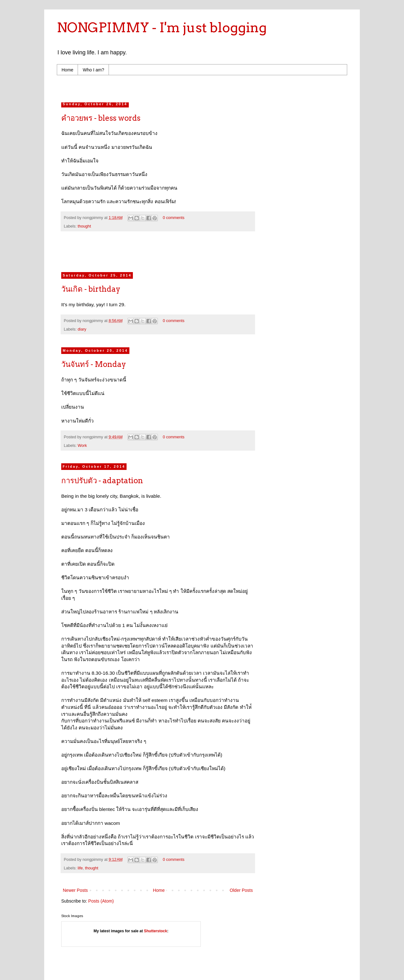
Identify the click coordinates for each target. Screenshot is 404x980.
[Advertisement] (181, 87)
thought (84, 226)
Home (67, 70)
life (80, 868)
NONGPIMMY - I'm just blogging (162, 27)
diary (82, 329)
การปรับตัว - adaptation (102, 481)
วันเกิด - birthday (91, 289)
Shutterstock (155, 931)
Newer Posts (75, 890)
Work (82, 446)
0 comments (174, 218)
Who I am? (93, 70)
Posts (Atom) (101, 901)
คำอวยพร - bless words (101, 118)
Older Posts (241, 890)
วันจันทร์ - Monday (94, 364)
